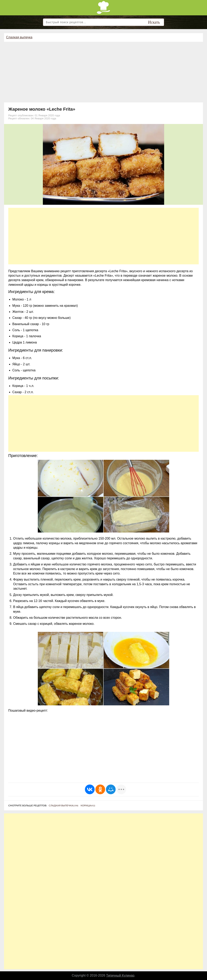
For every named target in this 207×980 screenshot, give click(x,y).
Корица (88, 805)
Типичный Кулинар (120, 975)
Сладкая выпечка (19, 37)
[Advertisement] (103, 72)
